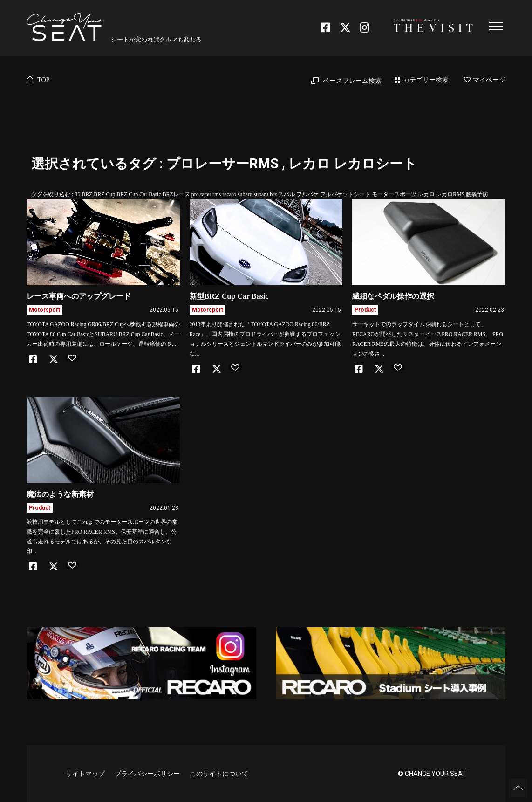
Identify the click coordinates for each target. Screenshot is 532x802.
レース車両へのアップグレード (79, 296)
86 (77, 194)
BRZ (87, 194)
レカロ (426, 194)
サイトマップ (85, 774)
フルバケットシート (345, 194)
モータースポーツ (394, 194)
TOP (43, 80)
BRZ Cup (104, 194)
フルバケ (307, 194)
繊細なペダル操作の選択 (393, 296)
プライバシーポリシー (147, 774)
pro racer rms (206, 194)
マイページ (485, 80)
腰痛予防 (477, 194)
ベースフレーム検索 (352, 81)
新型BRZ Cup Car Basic (229, 296)
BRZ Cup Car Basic (139, 194)
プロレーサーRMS (222, 164)
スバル (286, 194)
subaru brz (266, 194)
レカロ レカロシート (353, 164)
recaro (229, 194)
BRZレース (176, 194)
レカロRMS (450, 194)
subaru (245, 194)
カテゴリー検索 (426, 80)
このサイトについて (219, 774)
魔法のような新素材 (60, 494)
